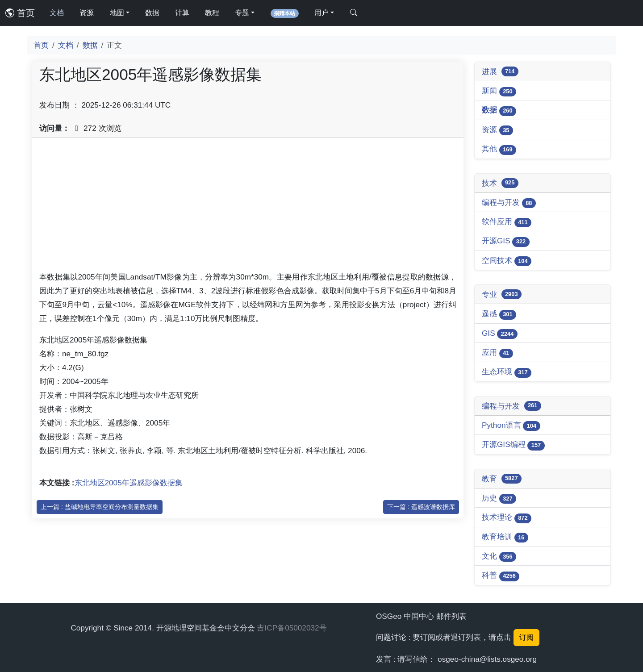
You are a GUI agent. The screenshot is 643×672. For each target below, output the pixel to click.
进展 (500, 71)
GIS (500, 334)
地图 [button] (117, 13)
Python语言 (511, 426)
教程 (212, 13)
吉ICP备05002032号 (292, 628)
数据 (152, 13)
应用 (497, 353)
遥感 (499, 314)
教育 (502, 479)
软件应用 (507, 222)
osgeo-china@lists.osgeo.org (487, 659)
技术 (500, 183)
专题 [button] (242, 13)
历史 (499, 499)
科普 (501, 576)
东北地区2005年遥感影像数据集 (129, 483)
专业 (502, 294)
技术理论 (507, 518)
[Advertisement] (248, 208)
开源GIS (506, 241)
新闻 (499, 91)
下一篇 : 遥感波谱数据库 (421, 507)
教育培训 (505, 537)
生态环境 (507, 372)
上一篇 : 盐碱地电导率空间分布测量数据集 (100, 507)
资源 (87, 13)
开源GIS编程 (513, 445)
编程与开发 (509, 203)
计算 (182, 13)
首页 (20, 13)
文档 (57, 13)
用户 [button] (321, 13)
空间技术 (507, 261)
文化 (499, 557)
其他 (499, 149)
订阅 (526, 637)
